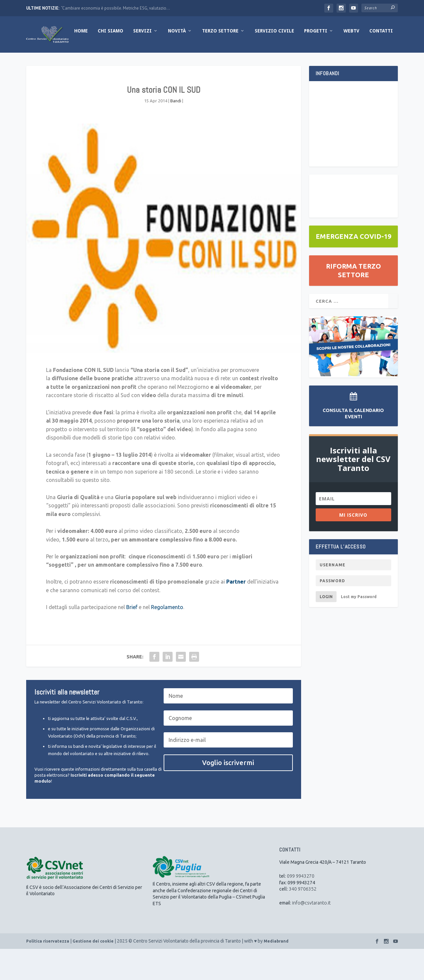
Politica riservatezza (48, 972)
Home (38, 62)
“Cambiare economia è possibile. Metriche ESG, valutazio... (115, 8)
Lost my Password (359, 628)
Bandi (176, 132)
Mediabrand (276, 972)
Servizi (99, 62)
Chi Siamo (67, 62)
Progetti (273, 62)
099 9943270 (301, 907)
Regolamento (167, 638)
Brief (132, 638)
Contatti (338, 62)
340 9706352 (303, 920)
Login (326, 628)
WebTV (308, 62)
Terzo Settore (177, 62)
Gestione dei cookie (93, 972)
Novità (134, 62)
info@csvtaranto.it (311, 934)
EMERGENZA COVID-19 (353, 267)
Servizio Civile (231, 62)
